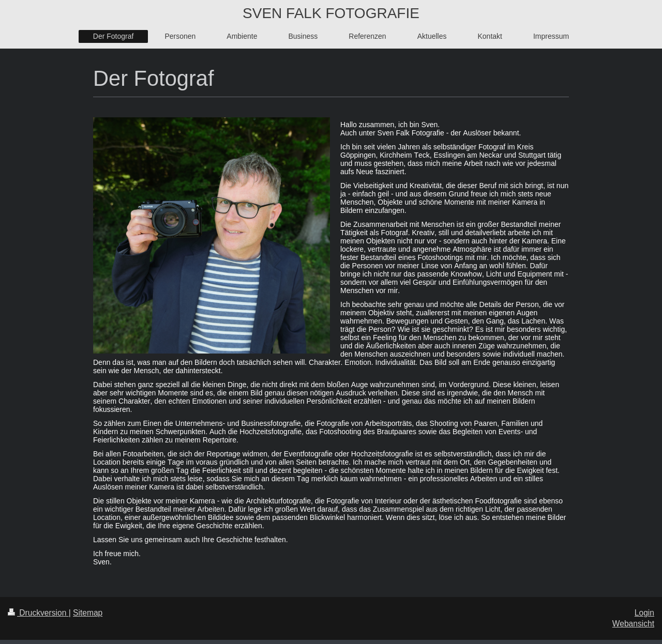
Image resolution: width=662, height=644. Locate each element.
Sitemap (88, 613)
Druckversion (38, 613)
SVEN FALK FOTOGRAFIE (331, 13)
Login (644, 613)
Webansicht (633, 624)
